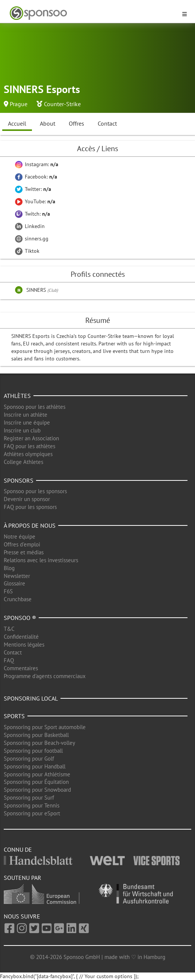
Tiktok (27, 251)
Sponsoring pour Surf (29, 798)
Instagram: (37, 164)
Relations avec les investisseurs (41, 560)
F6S (8, 591)
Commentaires (21, 668)
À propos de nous (30, 525)
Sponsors (19, 480)
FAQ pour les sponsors (30, 507)
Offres (76, 123)
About (48, 123)
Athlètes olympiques (28, 454)
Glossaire (14, 583)
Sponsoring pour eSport (32, 813)
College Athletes (23, 462)
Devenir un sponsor (27, 499)
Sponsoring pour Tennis (32, 805)
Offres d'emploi (22, 544)
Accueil (17, 123)
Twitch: (32, 214)
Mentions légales (24, 645)
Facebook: (36, 177)
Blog (9, 568)
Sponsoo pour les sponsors (35, 491)
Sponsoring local (31, 698)
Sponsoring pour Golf (29, 759)
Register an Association (31, 438)
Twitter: (33, 189)
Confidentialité (21, 637)
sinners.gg (32, 239)
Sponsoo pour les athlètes (35, 407)
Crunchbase (18, 599)
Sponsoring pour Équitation (36, 782)
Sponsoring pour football (33, 751)
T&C (9, 629)
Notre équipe (20, 537)
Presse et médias (24, 552)
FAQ (9, 660)
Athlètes (17, 396)
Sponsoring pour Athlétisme (37, 774)
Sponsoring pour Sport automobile (45, 727)
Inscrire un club (22, 430)
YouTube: (35, 201)
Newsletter (17, 576)
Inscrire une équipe (27, 422)
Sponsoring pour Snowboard (37, 790)
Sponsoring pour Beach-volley (39, 743)
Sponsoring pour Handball (35, 766)
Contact (107, 123)
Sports (14, 716)
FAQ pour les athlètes (29, 446)
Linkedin (30, 226)
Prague (19, 104)
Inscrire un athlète (26, 415)
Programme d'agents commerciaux (45, 676)
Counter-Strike (62, 104)
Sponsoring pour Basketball (36, 735)
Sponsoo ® (20, 618)
